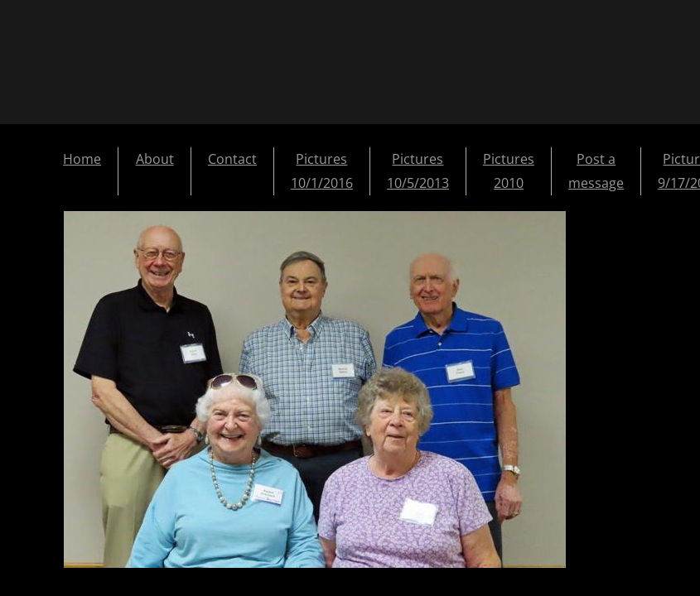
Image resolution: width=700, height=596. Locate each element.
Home (82, 159)
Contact (232, 159)
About (155, 159)
